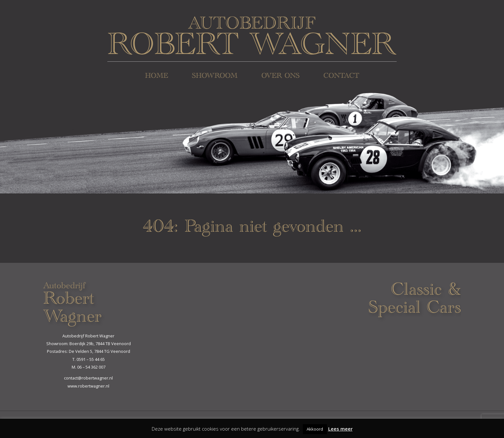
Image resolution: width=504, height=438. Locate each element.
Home (157, 76)
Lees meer (340, 429)
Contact (341, 76)
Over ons (280, 76)
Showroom (215, 76)
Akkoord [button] (315, 429)
